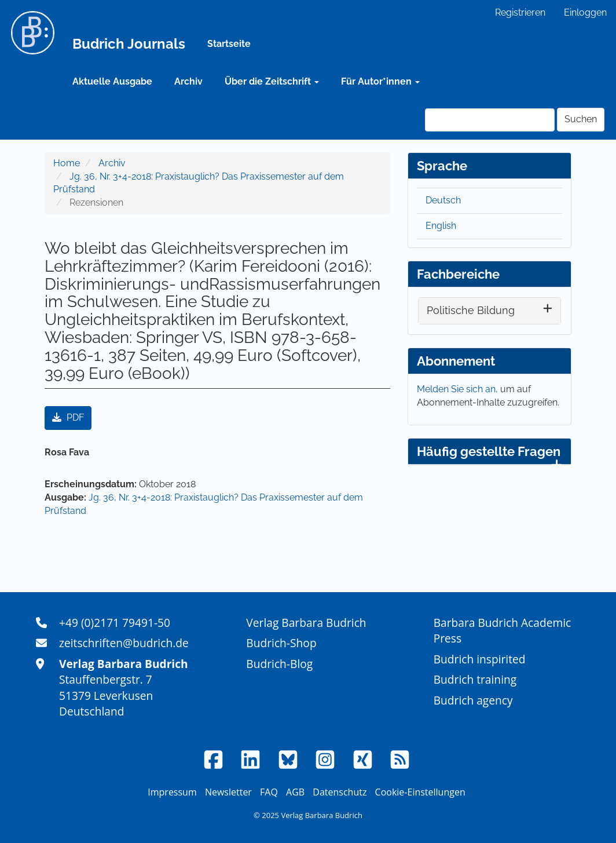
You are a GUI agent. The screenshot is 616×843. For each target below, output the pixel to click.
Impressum (172, 792)
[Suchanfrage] (490, 120)
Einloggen (585, 12)
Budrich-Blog (279, 664)
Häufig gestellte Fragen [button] (489, 454)
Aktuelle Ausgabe (112, 81)
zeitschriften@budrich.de (124, 643)
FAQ (269, 792)
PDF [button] (68, 417)
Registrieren (520, 12)
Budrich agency (473, 700)
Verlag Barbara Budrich (306, 623)
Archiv (188, 81)
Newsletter (228, 792)
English (441, 226)
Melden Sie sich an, (459, 389)
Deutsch (443, 200)
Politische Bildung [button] (471, 310)
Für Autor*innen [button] (380, 81)
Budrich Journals (129, 44)
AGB (295, 792)
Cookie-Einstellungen (420, 792)
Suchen (581, 119)
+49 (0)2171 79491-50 (115, 623)
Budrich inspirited (480, 659)
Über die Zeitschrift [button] (272, 81)
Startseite (229, 44)
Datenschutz (340, 792)
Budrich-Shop (281, 643)
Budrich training (475, 679)
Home (67, 163)
